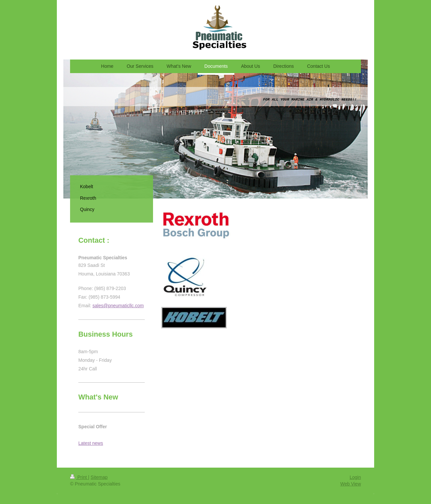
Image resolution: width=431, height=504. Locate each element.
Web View (351, 484)
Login (355, 477)
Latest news (91, 443)
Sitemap (99, 477)
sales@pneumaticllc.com (118, 306)
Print (79, 477)
